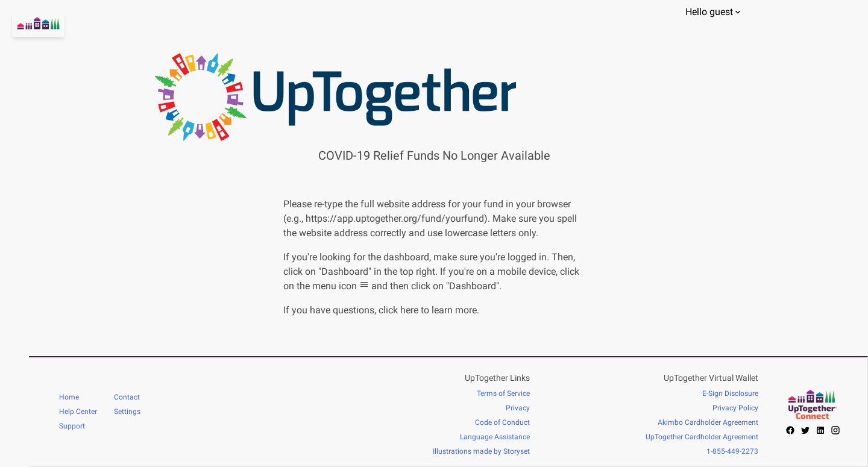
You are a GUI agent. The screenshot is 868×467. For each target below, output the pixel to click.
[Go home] (14, 39)
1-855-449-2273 (732, 451)
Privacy (518, 408)
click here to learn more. (429, 310)
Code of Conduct (502, 422)
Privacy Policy (735, 408)
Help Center (78, 412)
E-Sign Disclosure (730, 393)
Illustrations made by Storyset (481, 451)
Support (72, 426)
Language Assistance (495, 437)
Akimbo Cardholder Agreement (708, 422)
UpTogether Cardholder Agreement (702, 437)
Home (69, 397)
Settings (127, 412)
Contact (127, 397)
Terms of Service (503, 393)
